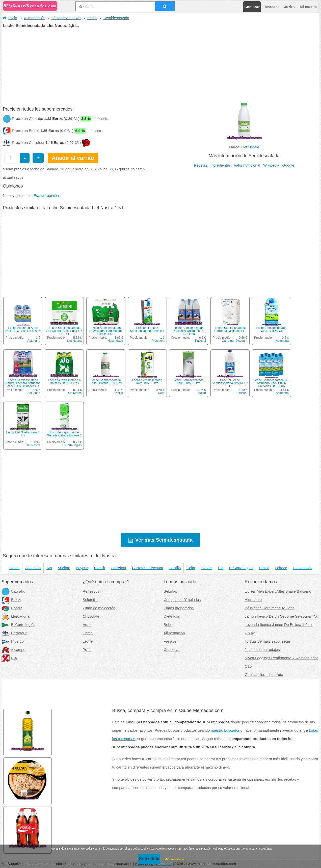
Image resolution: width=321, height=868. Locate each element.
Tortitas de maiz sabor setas (268, 641)
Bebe (168, 625)
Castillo (175, 568)
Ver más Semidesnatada (164, 540)
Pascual (200, 341)
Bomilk (99, 568)
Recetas (201, 165)
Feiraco (281, 568)
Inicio (10, 18)
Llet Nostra (250, 147)
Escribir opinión (46, 196)
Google (288, 165)
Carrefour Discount (235, 341)
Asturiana (34, 341)
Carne (88, 633)
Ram (161, 393)
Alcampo (13, 650)
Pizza (87, 650)
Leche (92, 18)
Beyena (82, 568)
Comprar (252, 7)
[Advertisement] (161, 66)
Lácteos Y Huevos (66, 18)
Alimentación (35, 18)
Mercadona (15, 616)
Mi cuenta (308, 7)
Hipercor (13, 641)
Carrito (289, 7)
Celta (191, 568)
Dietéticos (172, 616)
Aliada (15, 568)
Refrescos (91, 591)
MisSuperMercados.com (30, 6)
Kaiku (119, 393)
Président (158, 341)
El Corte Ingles (72, 445)
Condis (206, 568)
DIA (9, 658)
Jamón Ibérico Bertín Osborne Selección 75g (282, 616)
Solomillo (90, 600)
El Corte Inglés (18, 625)
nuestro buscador (225, 730)
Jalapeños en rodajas (262, 650)
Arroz (87, 625)
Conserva (171, 650)
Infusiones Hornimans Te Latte (270, 608)
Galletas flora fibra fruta (264, 675)
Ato (49, 568)
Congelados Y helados (182, 600)
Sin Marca (75, 393)
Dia (221, 568)
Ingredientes (221, 165)
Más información (175, 859)
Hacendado (115, 341)
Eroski (264, 568)
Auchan (64, 568)
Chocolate (91, 616)
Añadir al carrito (73, 158)
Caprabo (13, 591)
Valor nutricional (247, 165)
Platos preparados (179, 608)
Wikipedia (271, 165)
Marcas (271, 7)
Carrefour (119, 568)
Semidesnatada (116, 18)
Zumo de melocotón (99, 608)
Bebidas (170, 591)
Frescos (170, 641)
